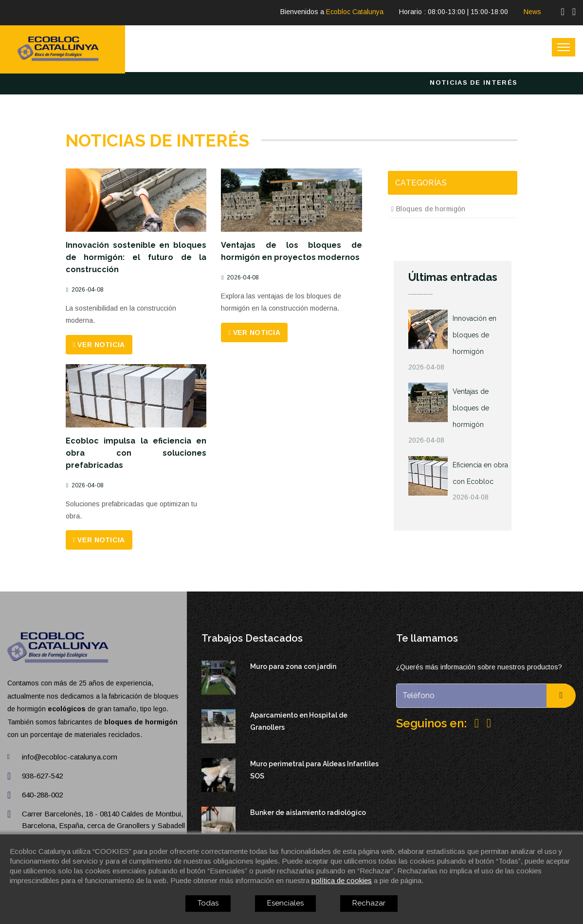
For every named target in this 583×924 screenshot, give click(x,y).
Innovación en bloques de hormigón (474, 335)
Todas (208, 903)
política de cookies (342, 880)
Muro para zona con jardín (293, 666)
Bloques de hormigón (428, 209)
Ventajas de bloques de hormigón (471, 408)
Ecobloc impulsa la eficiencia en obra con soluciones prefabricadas (136, 453)
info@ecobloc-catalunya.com (70, 757)
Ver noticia (99, 345)
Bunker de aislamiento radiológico (308, 813)
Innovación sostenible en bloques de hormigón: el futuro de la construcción (136, 257)
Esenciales (285, 903)
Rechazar (369, 903)
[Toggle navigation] (564, 47)
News (532, 12)
